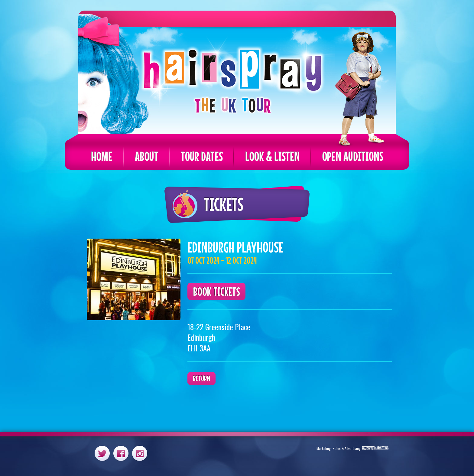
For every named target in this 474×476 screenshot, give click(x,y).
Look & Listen (273, 156)
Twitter (102, 453)
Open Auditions (353, 156)
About (147, 156)
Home (102, 156)
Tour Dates (202, 156)
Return (201, 378)
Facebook (121, 453)
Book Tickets (216, 291)
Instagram (140, 453)
